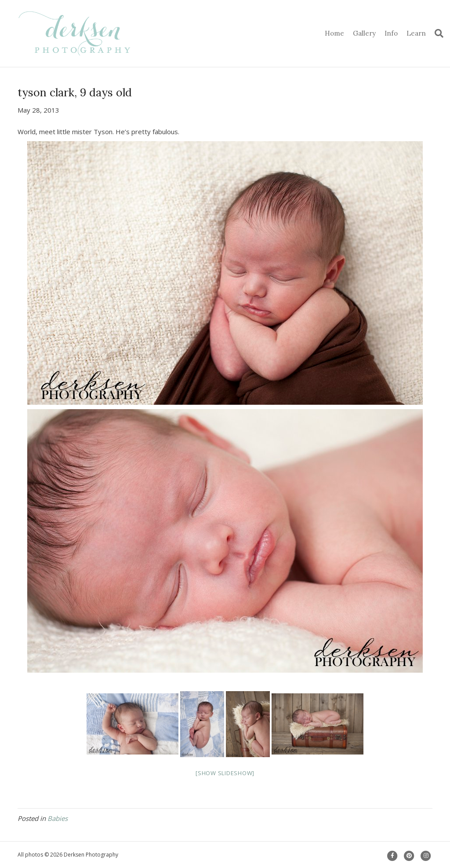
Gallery (364, 33)
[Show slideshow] (225, 773)
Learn (416, 33)
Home (334, 33)
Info (391, 33)
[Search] (437, 33)
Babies (58, 818)
